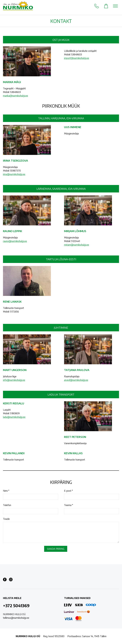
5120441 (76, 241)
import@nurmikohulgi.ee (77, 58)
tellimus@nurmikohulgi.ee (16, 618)
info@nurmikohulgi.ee (14, 380)
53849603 (15, 92)
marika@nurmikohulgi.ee (15, 96)
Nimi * (6, 491)
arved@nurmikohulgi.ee (76, 380)
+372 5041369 (16, 606)
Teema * (69, 505)
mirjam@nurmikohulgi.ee (77, 245)
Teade (6, 519)
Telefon (7, 505)
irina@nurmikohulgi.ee (14, 174)
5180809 (15, 413)
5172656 (15, 312)
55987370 (15, 171)
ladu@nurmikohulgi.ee (14, 417)
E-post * (68, 491)
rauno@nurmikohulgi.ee (15, 241)
